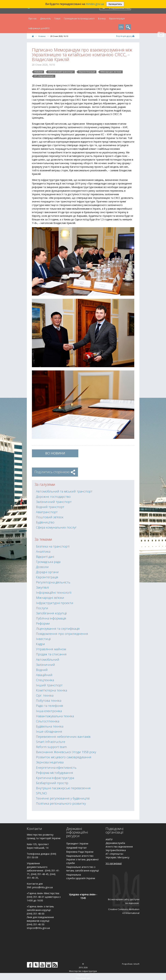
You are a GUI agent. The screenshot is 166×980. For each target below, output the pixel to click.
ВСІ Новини (55, 453)
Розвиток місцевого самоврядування (64, 757)
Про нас (33, 18)
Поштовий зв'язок (50, 517)
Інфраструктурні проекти (55, 603)
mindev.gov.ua (95, 4)
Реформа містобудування (55, 773)
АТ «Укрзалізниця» (44, 76)
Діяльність (45, 18)
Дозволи (42, 567)
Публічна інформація (51, 618)
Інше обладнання (49, 731)
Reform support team (51, 747)
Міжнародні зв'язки (111, 72)
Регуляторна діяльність (53, 582)
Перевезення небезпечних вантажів (63, 737)
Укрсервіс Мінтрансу (117, 857)
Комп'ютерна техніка (52, 690)
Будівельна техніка (50, 726)
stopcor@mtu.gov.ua (38, 928)
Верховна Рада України (80, 852)
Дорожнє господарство (53, 497)
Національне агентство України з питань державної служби (82, 859)
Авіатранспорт (47, 512)
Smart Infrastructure (51, 742)
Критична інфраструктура (55, 778)
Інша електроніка (49, 711)
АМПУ (109, 839)
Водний (42, 670)
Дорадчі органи (47, 572)
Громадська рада (48, 562)
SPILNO (41, 793)
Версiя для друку (125, 36)
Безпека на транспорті (53, 546)
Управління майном (51, 649)
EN (121, 27)
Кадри (40, 644)
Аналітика (43, 551)
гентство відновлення (120, 847)
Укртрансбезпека (116, 850)
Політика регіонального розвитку (61, 803)
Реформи (43, 623)
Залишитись (115, 4)
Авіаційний (44, 675)
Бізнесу (102, 18)
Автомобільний (48, 659)
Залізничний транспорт (61, 72)
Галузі (57, 18)
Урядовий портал (76, 848)
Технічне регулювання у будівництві (63, 798)
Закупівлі (42, 587)
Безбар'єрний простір (52, 783)
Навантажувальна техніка (55, 716)
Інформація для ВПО (39, 28)
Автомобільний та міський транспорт (64, 491)
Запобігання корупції (51, 613)
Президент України (77, 844)
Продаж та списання (51, 654)
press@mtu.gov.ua (42, 887)
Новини (42, 36)
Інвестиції (43, 639)
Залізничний (45, 665)
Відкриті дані (45, 557)
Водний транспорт (50, 507)
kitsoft (136, 964)
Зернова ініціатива (50, 762)
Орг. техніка (45, 695)
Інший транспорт (49, 685)
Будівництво (45, 522)
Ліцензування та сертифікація (58, 629)
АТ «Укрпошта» (114, 854)
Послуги (42, 608)
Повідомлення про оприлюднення (62, 634)
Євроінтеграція (117, 18)
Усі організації (114, 863)
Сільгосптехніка (48, 721)
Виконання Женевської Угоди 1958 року (66, 752)
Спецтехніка (45, 680)
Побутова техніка (49, 701)
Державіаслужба (115, 843)
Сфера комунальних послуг (56, 527)
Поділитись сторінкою (55, 472)
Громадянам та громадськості (79, 18)
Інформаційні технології (54, 592)
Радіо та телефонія (50, 706)
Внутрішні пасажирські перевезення (63, 788)
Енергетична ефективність (56, 768)
